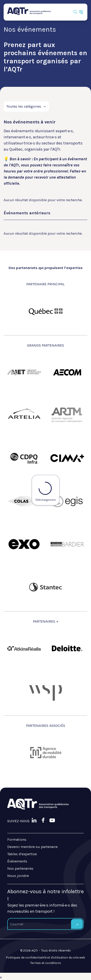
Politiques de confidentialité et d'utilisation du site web (45, 958)
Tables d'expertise (22, 854)
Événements (17, 861)
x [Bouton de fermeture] (1, 977)
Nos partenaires (20, 868)
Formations (17, 839)
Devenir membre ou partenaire (32, 847)
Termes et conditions (46, 963)
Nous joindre (18, 876)
